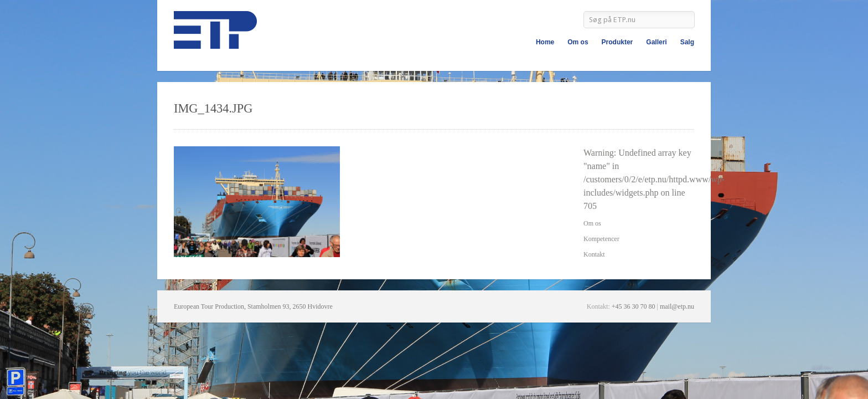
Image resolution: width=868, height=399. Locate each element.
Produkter (618, 42)
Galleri (656, 42)
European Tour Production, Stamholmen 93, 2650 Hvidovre (253, 306)
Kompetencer (601, 239)
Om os (578, 42)
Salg (687, 42)
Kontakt (594, 254)
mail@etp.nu (677, 306)
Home (545, 42)
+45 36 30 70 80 (634, 306)
